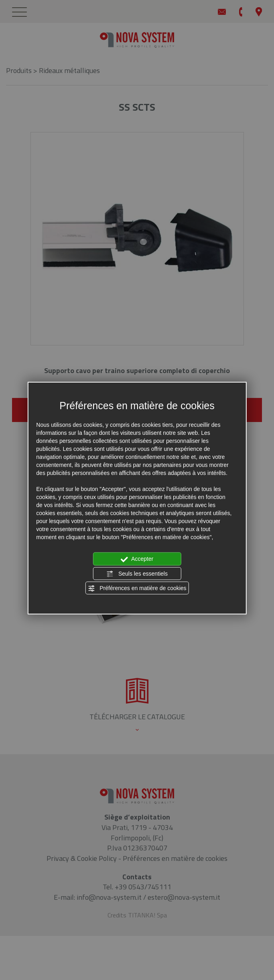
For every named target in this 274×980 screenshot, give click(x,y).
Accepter (137, 559)
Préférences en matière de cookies (137, 588)
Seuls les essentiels (137, 574)
